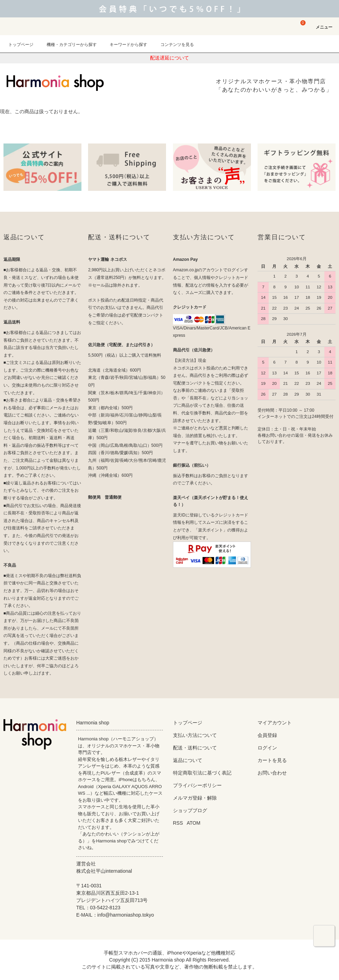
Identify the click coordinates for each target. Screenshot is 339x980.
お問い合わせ (272, 773)
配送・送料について (195, 748)
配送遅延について (169, 58)
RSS (178, 823)
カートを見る (272, 760)
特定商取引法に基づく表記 (202, 773)
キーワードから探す (124, 45)
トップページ (21, 45)
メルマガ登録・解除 (195, 798)
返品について (188, 760)
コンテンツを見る (173, 45)
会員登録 (267, 735)
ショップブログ (190, 810)
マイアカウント (275, 723)
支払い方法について (195, 735)
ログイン (267, 748)
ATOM (193, 823)
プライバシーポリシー (197, 785)
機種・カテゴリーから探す (68, 45)
